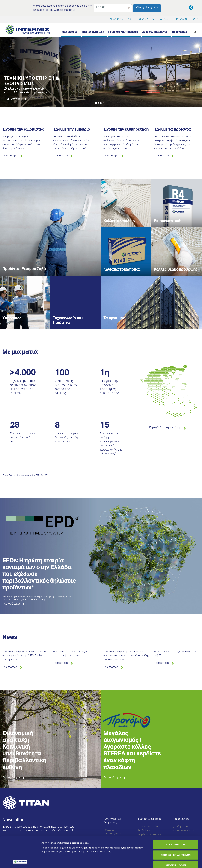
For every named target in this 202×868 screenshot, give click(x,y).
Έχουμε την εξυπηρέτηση (126, 130)
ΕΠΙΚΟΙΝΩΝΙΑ (141, 19)
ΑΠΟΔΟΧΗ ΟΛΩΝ (176, 816)
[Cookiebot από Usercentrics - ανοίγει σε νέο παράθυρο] (20, 862)
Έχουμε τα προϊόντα (172, 130)
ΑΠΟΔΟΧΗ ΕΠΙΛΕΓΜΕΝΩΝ (176, 826)
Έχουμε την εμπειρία (72, 130)
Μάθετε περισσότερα (54, 827)
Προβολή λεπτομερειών (55, 862)
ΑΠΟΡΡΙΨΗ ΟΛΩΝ (176, 836)
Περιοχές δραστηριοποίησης (165, 428)
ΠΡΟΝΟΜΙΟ (181, 19)
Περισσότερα (10, 156)
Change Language (147, 8)
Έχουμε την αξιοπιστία (23, 130)
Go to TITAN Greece (161, 19)
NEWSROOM (117, 19)
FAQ (129, 19)
